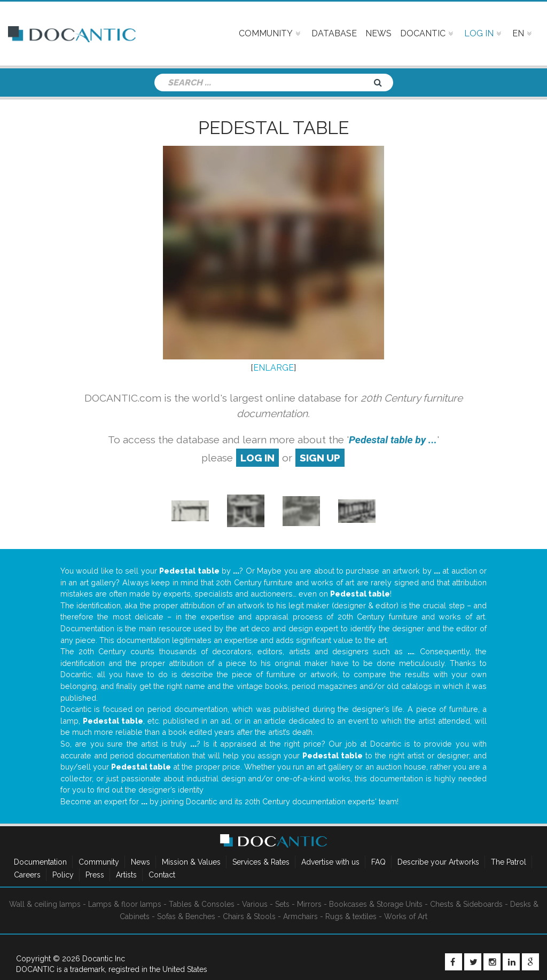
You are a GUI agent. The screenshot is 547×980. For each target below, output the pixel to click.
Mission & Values (191, 862)
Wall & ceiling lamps (45, 904)
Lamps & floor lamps (125, 904)
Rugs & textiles (351, 916)
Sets (282, 904)
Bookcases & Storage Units (376, 904)
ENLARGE (273, 368)
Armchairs (300, 916)
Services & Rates (261, 862)
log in (257, 458)
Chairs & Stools (249, 916)
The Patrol (509, 862)
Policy (63, 875)
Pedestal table (273, 128)
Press (95, 875)
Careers (27, 875)
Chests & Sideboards (466, 904)
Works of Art (406, 916)
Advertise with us (330, 862)
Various (255, 904)
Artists (126, 875)
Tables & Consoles (202, 904)
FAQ (378, 862)
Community (99, 862)
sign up (320, 458)
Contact (162, 875)
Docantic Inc (104, 959)
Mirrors (309, 904)
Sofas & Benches (186, 916)
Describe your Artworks (438, 862)
